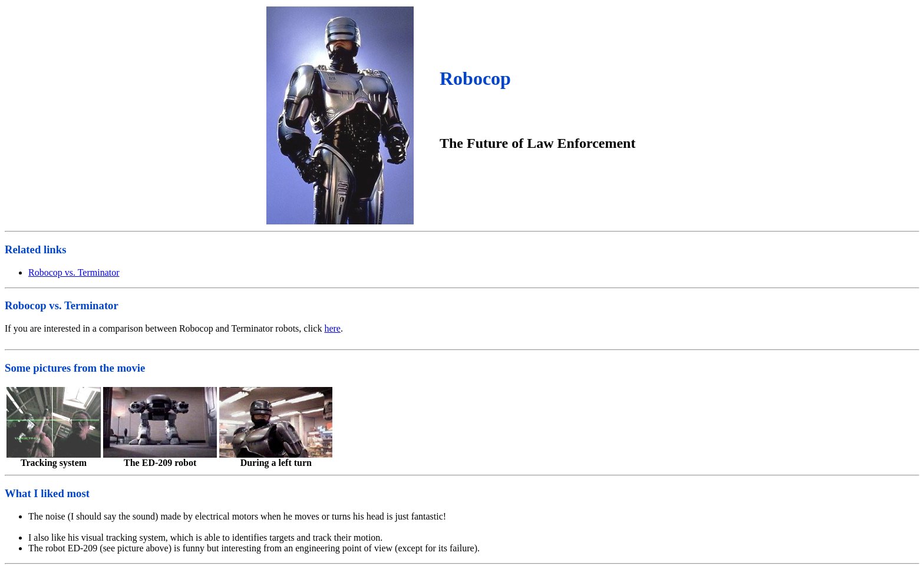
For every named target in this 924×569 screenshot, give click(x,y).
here (332, 328)
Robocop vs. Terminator (74, 272)
